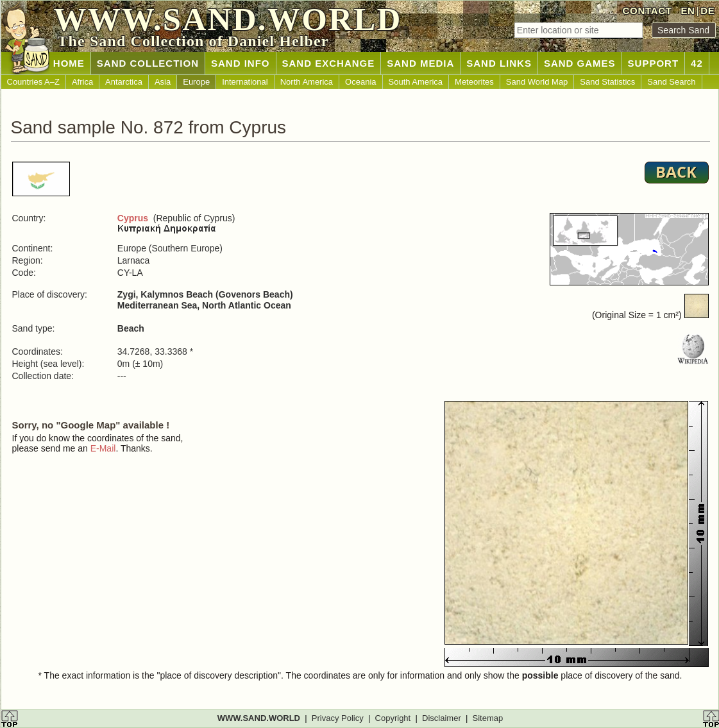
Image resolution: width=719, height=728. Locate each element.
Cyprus (133, 218)
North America (307, 82)
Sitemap (488, 718)
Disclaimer (442, 718)
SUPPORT (654, 63)
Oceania (360, 82)
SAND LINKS (499, 63)
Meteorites (474, 82)
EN (688, 11)
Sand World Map (537, 82)
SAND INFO (241, 63)
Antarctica (124, 82)
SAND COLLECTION (148, 63)
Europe (196, 82)
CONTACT (647, 11)
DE (707, 11)
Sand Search (671, 82)
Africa (82, 82)
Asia (163, 82)
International (245, 82)
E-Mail (103, 448)
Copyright (393, 718)
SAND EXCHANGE (329, 63)
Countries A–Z (33, 82)
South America (416, 82)
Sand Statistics (607, 82)
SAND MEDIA (420, 63)
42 (697, 63)
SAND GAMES (580, 63)
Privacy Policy (338, 718)
